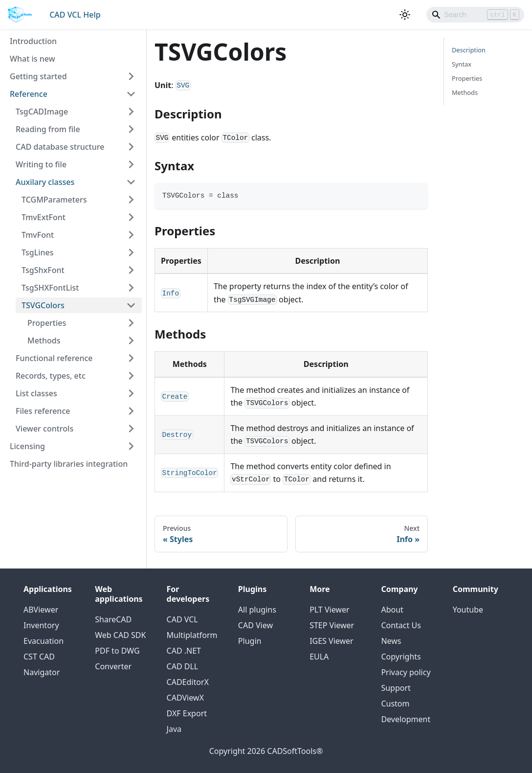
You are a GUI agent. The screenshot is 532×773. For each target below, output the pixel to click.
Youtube (468, 610)
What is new (33, 59)
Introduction (33, 41)
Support (396, 688)
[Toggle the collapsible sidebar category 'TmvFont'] (131, 235)
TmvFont (38, 235)
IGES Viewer (332, 641)
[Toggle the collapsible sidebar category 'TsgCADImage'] (131, 112)
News (391, 641)
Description (469, 50)
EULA (319, 657)
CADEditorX (188, 682)
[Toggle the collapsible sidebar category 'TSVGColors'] (131, 305)
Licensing (27, 446)
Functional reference (54, 358)
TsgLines (38, 252)
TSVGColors (43, 305)
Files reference (43, 411)
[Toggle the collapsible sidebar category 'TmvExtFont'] (131, 217)
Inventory (41, 625)
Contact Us (401, 625)
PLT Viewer (329, 610)
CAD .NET (184, 651)
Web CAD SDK (120, 635)
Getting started (38, 76)
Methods (44, 341)
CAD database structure (60, 147)
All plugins (257, 610)
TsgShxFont (43, 270)
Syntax (462, 64)
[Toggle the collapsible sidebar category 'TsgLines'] (131, 252)
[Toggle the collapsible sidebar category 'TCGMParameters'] (131, 200)
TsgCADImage (42, 112)
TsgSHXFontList (50, 288)
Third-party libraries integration (69, 464)
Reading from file (48, 129)
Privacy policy (406, 672)
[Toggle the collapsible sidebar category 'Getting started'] (131, 76)
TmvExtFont (44, 217)
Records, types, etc (51, 376)
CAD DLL (183, 666)
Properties (47, 323)
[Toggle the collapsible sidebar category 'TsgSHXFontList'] (131, 288)
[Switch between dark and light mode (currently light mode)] (405, 15)
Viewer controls (44, 429)
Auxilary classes (45, 182)
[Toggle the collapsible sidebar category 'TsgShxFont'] (131, 270)
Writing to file (41, 164)
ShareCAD (113, 619)
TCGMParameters (54, 200)
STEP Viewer (332, 625)
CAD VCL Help (75, 15)
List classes (36, 393)
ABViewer (41, 610)
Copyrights (401, 657)
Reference (29, 94)
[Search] (475, 15)
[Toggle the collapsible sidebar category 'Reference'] (131, 94)
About (392, 610)
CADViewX (185, 698)
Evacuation (44, 641)
